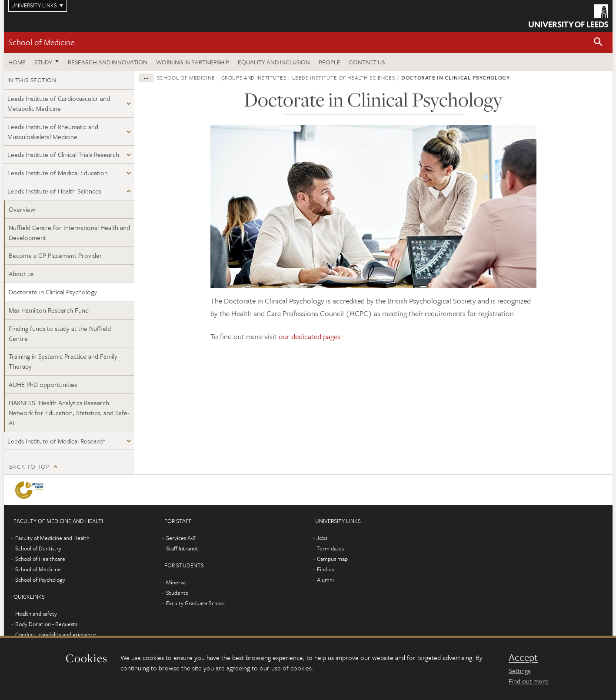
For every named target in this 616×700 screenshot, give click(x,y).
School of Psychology (40, 580)
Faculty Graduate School (195, 603)
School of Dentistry (38, 548)
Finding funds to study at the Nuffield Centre (60, 333)
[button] (598, 42)
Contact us (367, 62)
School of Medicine (41, 42)
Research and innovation (108, 62)
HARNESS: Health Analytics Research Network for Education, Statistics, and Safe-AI (69, 413)
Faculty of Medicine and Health (52, 538)
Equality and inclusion (274, 62)
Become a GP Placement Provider (55, 255)
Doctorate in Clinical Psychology (53, 292)
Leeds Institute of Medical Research (57, 441)
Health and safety (36, 613)
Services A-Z (181, 538)
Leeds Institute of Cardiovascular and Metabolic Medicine (59, 103)
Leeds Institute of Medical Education (58, 173)
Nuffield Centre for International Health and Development (69, 232)
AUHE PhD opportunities (43, 384)
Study (43, 62)
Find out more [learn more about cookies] (529, 681)
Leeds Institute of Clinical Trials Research (63, 154)
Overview (22, 209)
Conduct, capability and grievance (56, 634)
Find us (325, 569)
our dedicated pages (310, 336)
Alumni (325, 580)
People (330, 62)
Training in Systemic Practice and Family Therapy (63, 361)
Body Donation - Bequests (46, 624)
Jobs (322, 538)
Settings (519, 670)
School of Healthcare (40, 559)
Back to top (30, 466)
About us (21, 273)
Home (17, 62)
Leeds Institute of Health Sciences (54, 191)
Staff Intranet (182, 548)
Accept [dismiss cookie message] (523, 657)
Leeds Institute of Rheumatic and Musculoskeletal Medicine (53, 132)
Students (177, 593)
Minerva (176, 582)
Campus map (332, 559)
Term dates (330, 548)
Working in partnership (193, 62)
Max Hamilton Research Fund (49, 310)
